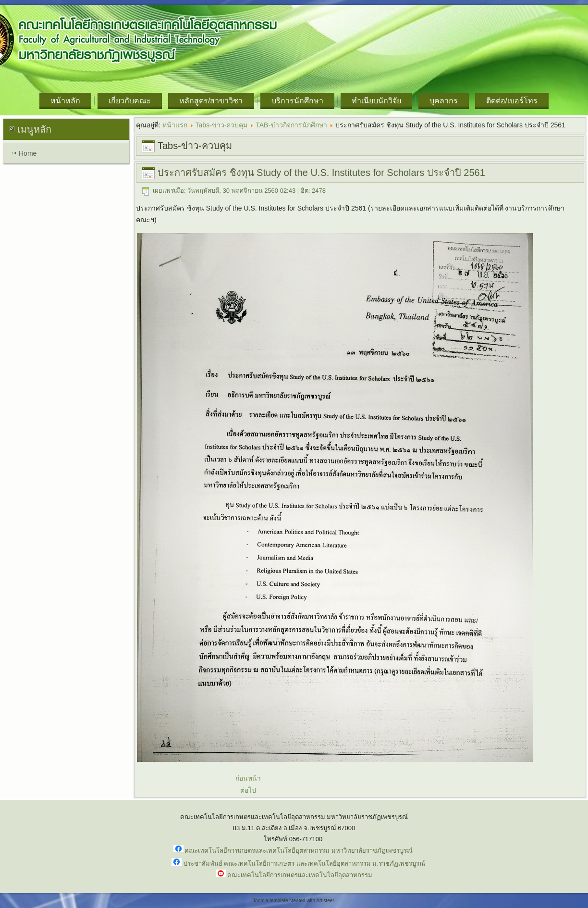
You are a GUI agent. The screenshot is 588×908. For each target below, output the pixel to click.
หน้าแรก (175, 125)
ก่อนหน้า (248, 778)
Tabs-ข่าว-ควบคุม (222, 125)
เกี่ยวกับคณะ (130, 101)
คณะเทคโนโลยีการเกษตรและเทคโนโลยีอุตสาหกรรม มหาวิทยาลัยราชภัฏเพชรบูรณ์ (299, 851)
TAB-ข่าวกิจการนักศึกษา (291, 125)
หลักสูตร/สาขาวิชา (211, 101)
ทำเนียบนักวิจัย (376, 101)
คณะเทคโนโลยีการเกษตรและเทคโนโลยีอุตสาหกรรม (300, 875)
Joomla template (270, 901)
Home (28, 153)
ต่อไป (248, 790)
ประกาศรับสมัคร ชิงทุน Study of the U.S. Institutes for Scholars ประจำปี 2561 (321, 173)
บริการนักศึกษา (297, 101)
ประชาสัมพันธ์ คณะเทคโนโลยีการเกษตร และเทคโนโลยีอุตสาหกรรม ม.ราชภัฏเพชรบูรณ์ (304, 864)
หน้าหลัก (65, 101)
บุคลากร (444, 101)
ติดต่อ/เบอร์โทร (512, 101)
